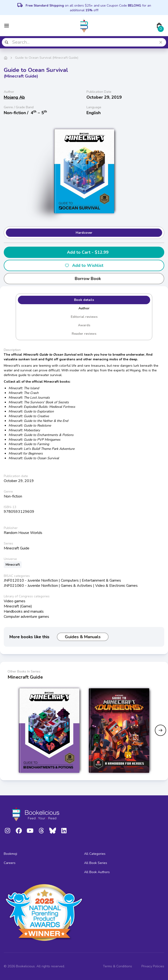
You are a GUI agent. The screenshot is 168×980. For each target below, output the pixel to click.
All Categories (95, 854)
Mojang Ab (14, 97)
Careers (10, 863)
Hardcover (84, 233)
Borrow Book (84, 279)
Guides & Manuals (83, 637)
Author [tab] (84, 308)
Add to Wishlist (84, 265)
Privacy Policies (153, 966)
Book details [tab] (84, 300)
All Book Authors (97, 872)
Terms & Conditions (117, 966)
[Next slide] (160, 730)
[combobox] (84, 42)
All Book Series (96, 863)
